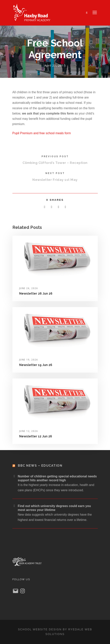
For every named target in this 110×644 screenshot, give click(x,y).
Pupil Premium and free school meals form (42, 133)
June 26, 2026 (29, 288)
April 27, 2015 (55, 65)
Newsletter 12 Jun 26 (36, 436)
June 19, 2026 (29, 360)
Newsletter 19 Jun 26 (36, 365)
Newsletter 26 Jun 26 (36, 294)
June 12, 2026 (29, 431)
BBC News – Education (40, 466)
